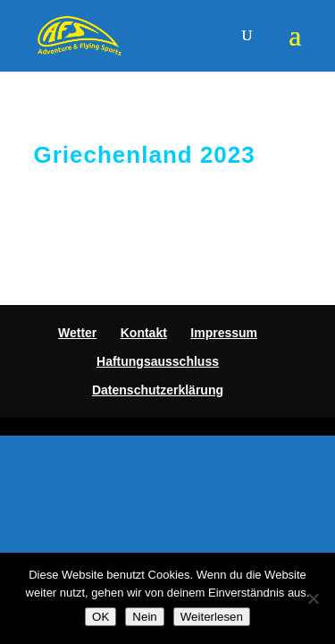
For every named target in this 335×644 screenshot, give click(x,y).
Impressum (224, 333)
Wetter (77, 333)
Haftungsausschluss (158, 361)
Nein (144, 617)
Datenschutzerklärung (158, 390)
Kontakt (144, 333)
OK (100, 617)
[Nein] (313, 598)
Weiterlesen (212, 617)
